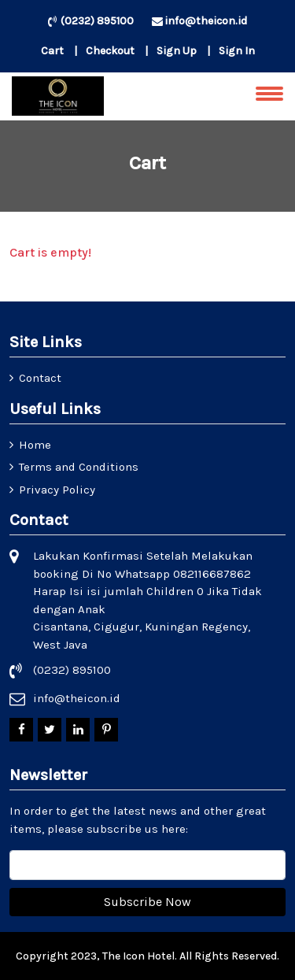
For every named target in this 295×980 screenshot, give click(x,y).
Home (35, 445)
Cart (52, 51)
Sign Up (177, 51)
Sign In (237, 51)
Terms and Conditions (79, 467)
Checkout (110, 51)
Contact (40, 378)
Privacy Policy (57, 490)
